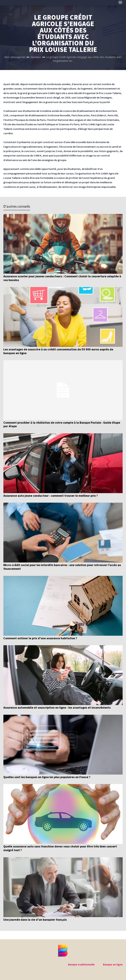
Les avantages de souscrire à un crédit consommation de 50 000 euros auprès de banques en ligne (58, 351)
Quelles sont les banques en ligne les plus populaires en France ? (47, 777)
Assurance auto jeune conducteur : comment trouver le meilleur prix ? (51, 496)
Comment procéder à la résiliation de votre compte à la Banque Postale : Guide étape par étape (62, 424)
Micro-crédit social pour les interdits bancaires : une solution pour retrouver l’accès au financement (62, 567)
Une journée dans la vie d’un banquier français (35, 920)
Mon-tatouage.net (15, 57)
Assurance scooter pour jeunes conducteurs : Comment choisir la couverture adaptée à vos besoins (62, 278)
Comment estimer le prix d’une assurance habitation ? (40, 638)
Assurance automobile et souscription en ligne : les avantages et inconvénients (57, 707)
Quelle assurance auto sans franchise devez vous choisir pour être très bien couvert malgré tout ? (60, 848)
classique (36, 57)
